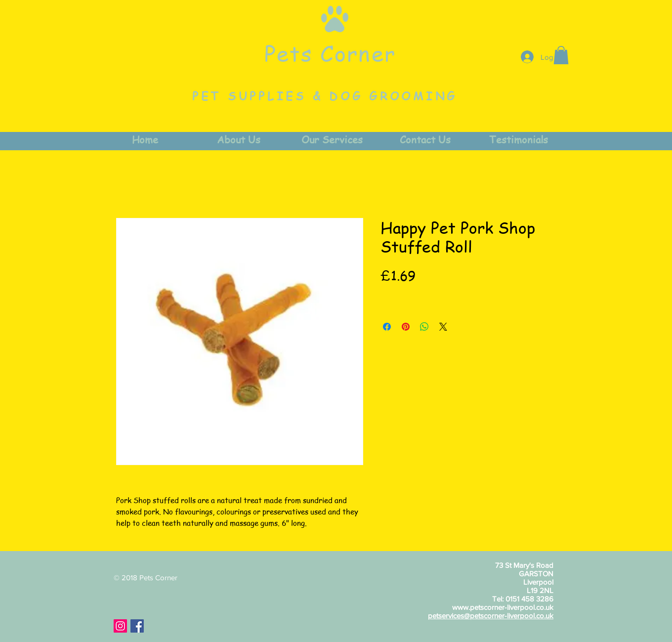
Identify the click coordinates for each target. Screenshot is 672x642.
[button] (561, 55)
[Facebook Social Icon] (137, 626)
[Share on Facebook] (387, 327)
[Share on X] (443, 327)
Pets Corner (330, 53)
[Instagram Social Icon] (120, 626)
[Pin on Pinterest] (406, 327)
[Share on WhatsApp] (424, 327)
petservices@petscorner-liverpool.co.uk (491, 616)
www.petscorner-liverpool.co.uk (503, 607)
